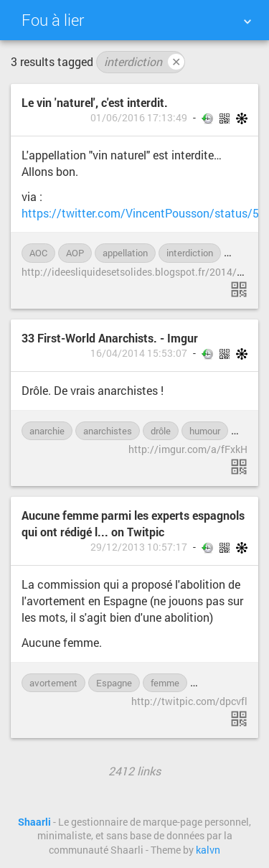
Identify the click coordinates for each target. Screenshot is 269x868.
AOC (38, 253)
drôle (161, 431)
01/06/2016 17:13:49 (139, 118)
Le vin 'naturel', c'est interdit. (95, 102)
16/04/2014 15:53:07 (139, 353)
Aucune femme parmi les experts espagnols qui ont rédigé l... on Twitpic (133, 523)
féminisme (220, 683)
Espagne (114, 683)
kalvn (208, 850)
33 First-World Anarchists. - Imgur (110, 338)
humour (205, 431)
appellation (125, 253)
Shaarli (34, 822)
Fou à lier (53, 20)
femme (165, 683)
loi (236, 253)
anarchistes (108, 431)
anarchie (47, 431)
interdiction (144, 62)
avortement (53, 683)
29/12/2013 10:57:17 (139, 547)
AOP (75, 253)
